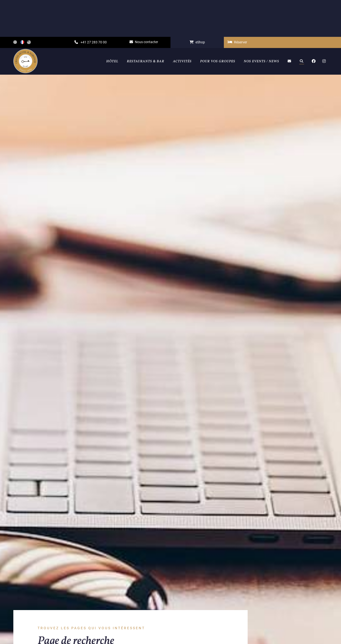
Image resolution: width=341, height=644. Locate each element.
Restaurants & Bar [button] (146, 25)
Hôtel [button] (112, 25)
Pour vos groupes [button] (218, 25)
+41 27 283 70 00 (91, 5)
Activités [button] (182, 25)
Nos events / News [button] (261, 25)
